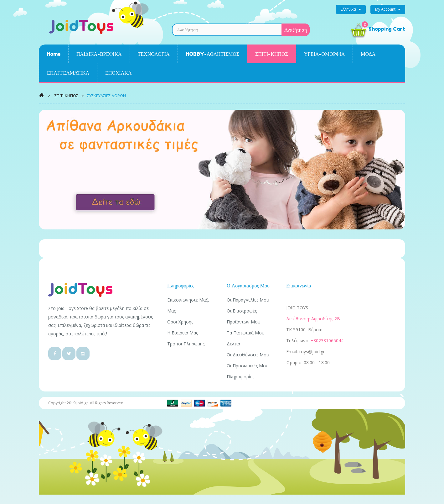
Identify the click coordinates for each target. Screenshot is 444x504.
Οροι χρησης (180, 322)
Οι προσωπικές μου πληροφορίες (248, 371)
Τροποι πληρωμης (186, 344)
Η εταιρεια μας (183, 333)
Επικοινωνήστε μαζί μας (188, 305)
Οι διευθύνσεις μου (248, 355)
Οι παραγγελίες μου (248, 300)
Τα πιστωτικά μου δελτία (246, 338)
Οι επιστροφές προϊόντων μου (244, 316)
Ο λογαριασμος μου (248, 286)
